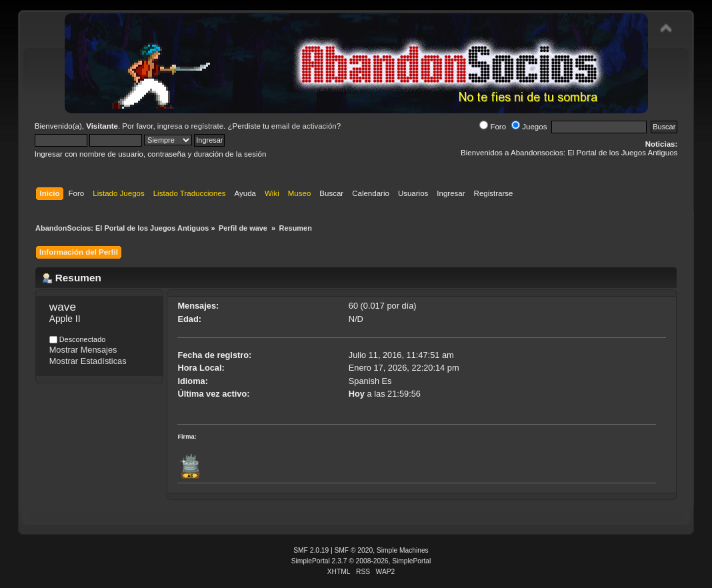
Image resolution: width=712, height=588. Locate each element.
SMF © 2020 (354, 550)
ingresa (170, 126)
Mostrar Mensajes (83, 350)
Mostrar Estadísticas (88, 361)
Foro (493, 127)
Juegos (529, 127)
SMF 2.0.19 (311, 550)
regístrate (207, 126)
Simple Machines (403, 550)
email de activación (304, 126)
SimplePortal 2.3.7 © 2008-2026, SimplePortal (361, 561)
